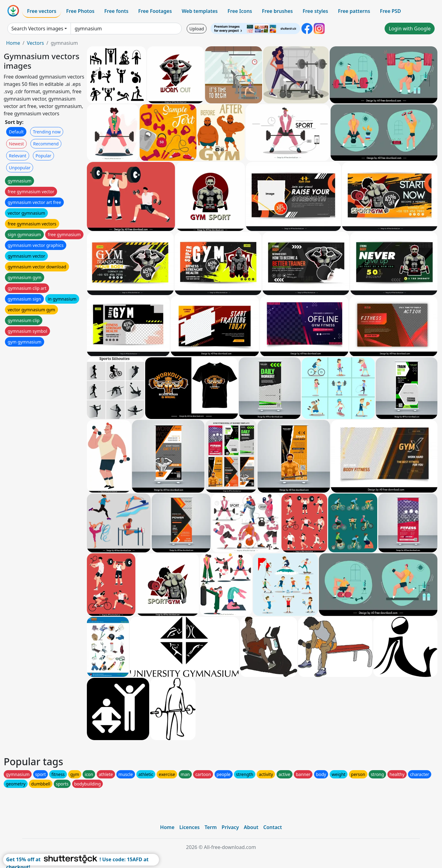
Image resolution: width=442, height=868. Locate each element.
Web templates (200, 11)
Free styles (315, 11)
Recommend (46, 144)
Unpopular (20, 168)
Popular (43, 156)
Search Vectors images (37, 29)
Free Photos (80, 11)
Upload (197, 29)
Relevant (18, 156)
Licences (189, 827)
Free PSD (390, 11)
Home (13, 43)
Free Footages (155, 11)
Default (16, 132)
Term (211, 827)
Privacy (230, 827)
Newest (16, 144)
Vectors (35, 43)
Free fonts (116, 11)
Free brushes (277, 11)
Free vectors (42, 11)
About (251, 827)
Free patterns (354, 11)
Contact (273, 827)
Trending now (47, 132)
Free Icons (240, 11)
